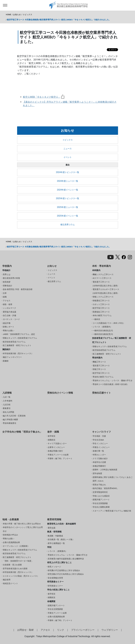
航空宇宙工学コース (101, 308)
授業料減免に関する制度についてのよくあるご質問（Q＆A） (113, 479)
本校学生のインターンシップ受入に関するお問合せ (23, 529)
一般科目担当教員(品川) (103, 331)
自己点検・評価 (9, 315)
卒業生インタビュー (101, 447)
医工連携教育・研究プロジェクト (17, 345)
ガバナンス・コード (11, 319)
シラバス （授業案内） (102, 327)
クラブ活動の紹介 (100, 459)
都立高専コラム (68, 225)
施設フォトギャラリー (12, 357)
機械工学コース (99, 362)
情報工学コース (99, 369)
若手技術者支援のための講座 (15, 569)
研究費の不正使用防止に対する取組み (64, 570)
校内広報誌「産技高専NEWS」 (106, 488)
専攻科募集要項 (9, 423)
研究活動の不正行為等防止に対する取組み (66, 574)
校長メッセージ (54, 567)
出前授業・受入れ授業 (12, 565)
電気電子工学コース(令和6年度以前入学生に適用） (106, 284)
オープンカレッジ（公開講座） (16, 546)
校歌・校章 (8, 304)
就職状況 (51, 440)
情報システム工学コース (103, 297)
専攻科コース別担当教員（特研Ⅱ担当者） (111, 384)
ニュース (68, 149)
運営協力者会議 (9, 312)
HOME (8, 15)
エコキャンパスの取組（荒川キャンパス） (21, 576)
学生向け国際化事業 (101, 507)
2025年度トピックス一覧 (67, 198)
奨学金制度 (97, 473)
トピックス (27, 15)
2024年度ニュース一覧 (67, 181)
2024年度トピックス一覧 (67, 172)
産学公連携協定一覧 (56, 543)
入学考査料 (8, 401)
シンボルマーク (9, 308)
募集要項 (7, 408)
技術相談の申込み (10, 535)
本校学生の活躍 (99, 462)
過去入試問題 (8, 412)
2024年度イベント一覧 (67, 190)
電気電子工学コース (101, 366)
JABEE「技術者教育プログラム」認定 (19, 334)
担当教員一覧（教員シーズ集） (61, 539)
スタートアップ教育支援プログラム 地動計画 (112, 511)
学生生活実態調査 (100, 503)
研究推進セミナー (55, 586)
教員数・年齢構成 (55, 536)
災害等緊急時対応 (100, 492)
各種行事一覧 (98, 451)
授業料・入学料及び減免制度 (105, 470)
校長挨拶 (7, 282)
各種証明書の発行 (55, 451)
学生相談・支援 (99, 436)
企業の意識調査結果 (11, 542)
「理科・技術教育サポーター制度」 (18, 561)
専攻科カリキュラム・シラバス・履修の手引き (113, 381)
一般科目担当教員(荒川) (103, 334)
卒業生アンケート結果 (57, 613)
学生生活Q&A (98, 440)
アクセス (7, 301)
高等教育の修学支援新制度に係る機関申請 (66, 559)
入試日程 (7, 405)
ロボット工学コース (101, 304)
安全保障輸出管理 (55, 578)
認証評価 (7, 323)
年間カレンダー (99, 455)
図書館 (6, 361)
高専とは (7, 274)
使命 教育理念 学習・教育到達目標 (17, 289)
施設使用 (7, 580)
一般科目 (96, 319)
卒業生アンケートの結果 (58, 455)
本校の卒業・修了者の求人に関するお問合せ (22, 524)
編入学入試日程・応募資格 (14, 416)
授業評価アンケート (101, 500)
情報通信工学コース (101, 301)
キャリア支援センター (57, 443)
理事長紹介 (8, 286)
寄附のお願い (8, 331)
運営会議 (51, 528)
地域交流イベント (10, 583)
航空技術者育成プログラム (14, 342)
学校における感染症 (101, 496)
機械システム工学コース (103, 274)
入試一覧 (7, 397)
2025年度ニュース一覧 (67, 207)
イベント (68, 157)
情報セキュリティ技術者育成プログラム (20, 338)
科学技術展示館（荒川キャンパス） (18, 353)
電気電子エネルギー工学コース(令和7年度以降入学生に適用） (106, 291)
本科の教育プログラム (102, 315)
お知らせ (17, 15)
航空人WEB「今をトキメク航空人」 (44, 97)
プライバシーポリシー (83, 630)
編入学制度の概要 (10, 420)
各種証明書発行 (99, 466)
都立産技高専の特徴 (11, 278)
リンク (61, 630)
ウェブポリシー (110, 630)
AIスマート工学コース (102, 278)
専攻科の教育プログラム (103, 377)
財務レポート (8, 327)
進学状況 (51, 436)
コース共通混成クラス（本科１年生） (109, 323)
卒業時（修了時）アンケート (60, 459)
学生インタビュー (100, 443)
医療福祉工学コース (101, 312)
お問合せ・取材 (25, 630)
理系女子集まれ (99, 485)
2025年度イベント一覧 (67, 216)
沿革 (5, 293)
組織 (5, 297)
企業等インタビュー (56, 447)
